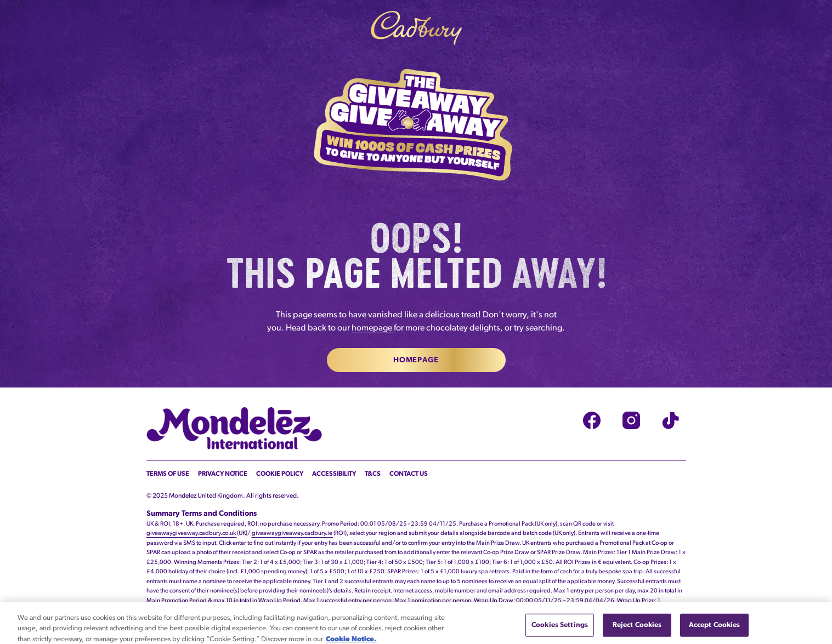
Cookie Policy (280, 474)
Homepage (416, 360)
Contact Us (409, 474)
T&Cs (373, 474)
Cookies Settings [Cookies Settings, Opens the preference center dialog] (560, 631)
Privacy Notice (223, 474)
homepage (373, 328)
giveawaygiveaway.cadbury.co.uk (192, 534)
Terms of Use (168, 474)
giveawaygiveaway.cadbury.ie (293, 534)
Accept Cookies (715, 631)
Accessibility (334, 474)
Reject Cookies (637, 631)
